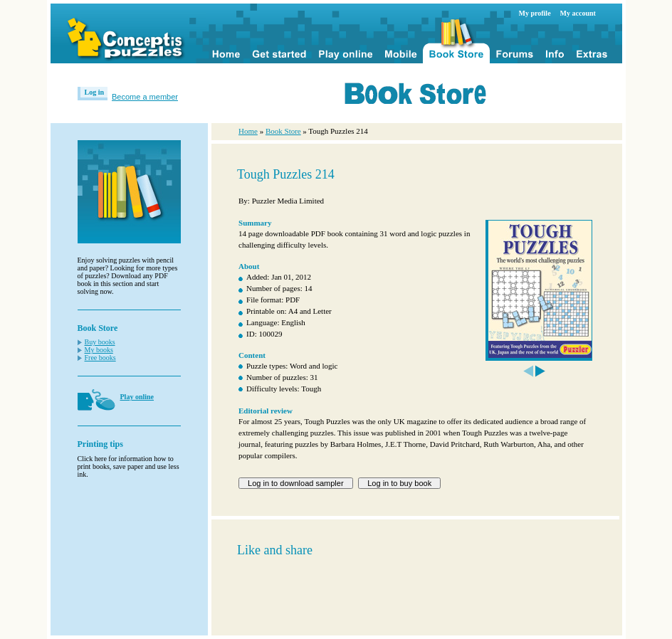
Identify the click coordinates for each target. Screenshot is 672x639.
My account (578, 13)
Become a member (145, 97)
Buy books (100, 342)
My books (99, 350)
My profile (535, 13)
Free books (100, 358)
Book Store (283, 131)
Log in (95, 92)
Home (248, 131)
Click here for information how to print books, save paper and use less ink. (128, 466)
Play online (137, 397)
